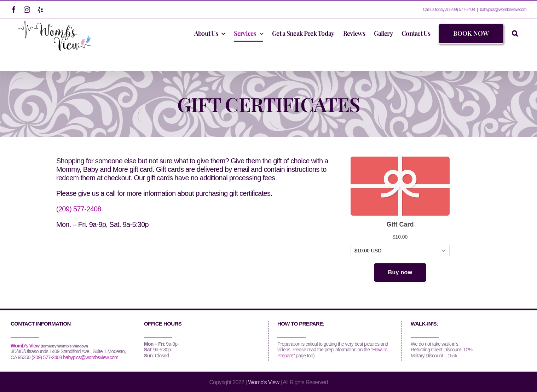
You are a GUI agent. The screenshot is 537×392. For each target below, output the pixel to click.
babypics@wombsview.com (503, 10)
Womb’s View (25, 346)
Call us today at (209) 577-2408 (449, 10)
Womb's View (264, 382)
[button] (515, 33)
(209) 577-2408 (79, 209)
